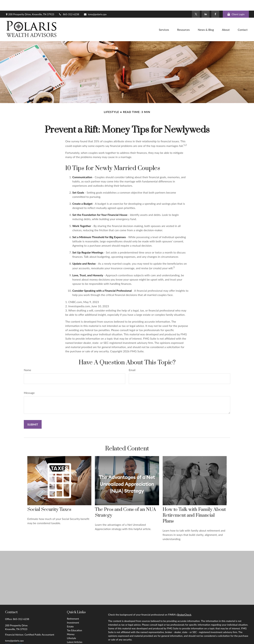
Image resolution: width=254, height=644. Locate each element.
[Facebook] (215, 4)
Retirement (73, 608)
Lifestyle (71, 627)
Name (28, 359)
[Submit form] (33, 414)
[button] (164, 19)
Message (29, 382)
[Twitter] (196, 4)
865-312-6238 (69, 4)
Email (132, 359)
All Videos (72, 635)
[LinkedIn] (206, 4)
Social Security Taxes (49, 499)
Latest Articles (75, 631)
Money (71, 624)
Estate (70, 616)
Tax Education (74, 620)
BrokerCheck (184, 604)
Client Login (236, 4)
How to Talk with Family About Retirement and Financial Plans (194, 505)
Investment (73, 612)
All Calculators (75, 639)
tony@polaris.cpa (95, 4)
